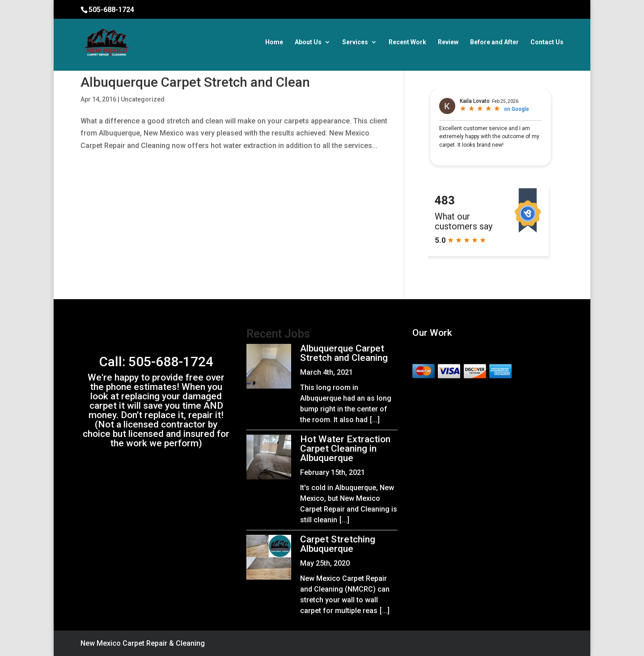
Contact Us (547, 42)
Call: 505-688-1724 (156, 362)
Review (448, 42)
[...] (375, 420)
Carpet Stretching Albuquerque (338, 544)
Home (274, 42)
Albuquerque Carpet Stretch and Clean (195, 82)
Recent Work (407, 42)
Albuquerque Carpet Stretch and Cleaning (344, 353)
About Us (308, 42)
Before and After (494, 42)
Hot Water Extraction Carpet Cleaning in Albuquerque (345, 449)
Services (355, 42)
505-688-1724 (111, 10)
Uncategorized (143, 99)
